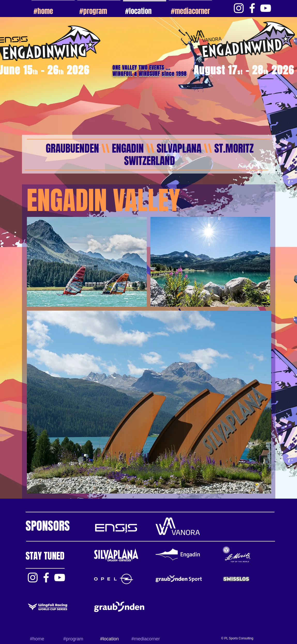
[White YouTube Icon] (266, 8)
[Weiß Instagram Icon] (239, 8)
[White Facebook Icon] (252, 8)
